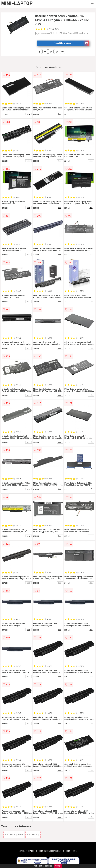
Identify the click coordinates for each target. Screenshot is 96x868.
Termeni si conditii (26, 851)
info (28, 114)
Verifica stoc (72, 43)
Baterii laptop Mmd (14, 834)
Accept (58, 866)
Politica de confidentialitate (49, 851)
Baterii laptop (33, 834)
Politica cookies (70, 851)
